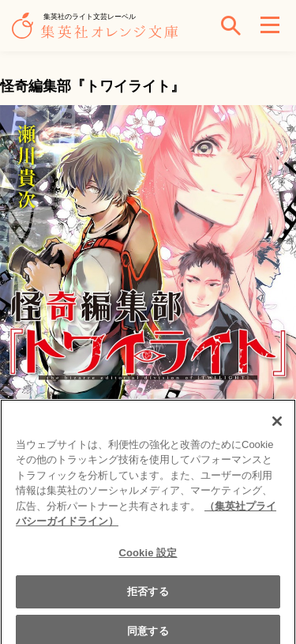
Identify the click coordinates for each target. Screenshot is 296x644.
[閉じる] (277, 425)
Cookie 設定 (148, 557)
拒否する (148, 596)
